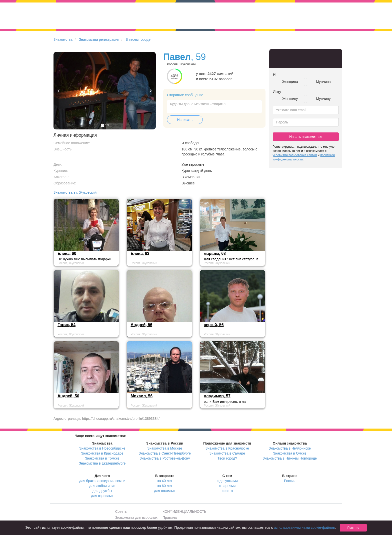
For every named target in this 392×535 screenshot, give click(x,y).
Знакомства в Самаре (227, 453)
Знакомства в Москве (165, 448)
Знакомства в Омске (290, 453)
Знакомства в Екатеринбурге (102, 463)
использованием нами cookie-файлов (304, 528)
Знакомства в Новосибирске (102, 448)
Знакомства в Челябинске (290, 448)
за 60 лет (165, 486)
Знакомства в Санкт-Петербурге (165, 453)
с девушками (227, 481)
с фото (227, 491)
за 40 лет (165, 481)
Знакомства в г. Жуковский (75, 192)
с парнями (227, 486)
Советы (121, 512)
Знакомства (63, 39)
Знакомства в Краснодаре (102, 453)
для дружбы (102, 491)
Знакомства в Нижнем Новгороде (290, 458)
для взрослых (102, 496)
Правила (170, 518)
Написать (185, 120)
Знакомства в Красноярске (227, 448)
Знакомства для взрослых (136, 518)
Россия (290, 481)
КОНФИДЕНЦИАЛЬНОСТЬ (184, 512)
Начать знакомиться (306, 137)
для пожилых (165, 491)
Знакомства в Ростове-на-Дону (165, 458)
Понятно (353, 528)
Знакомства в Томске (102, 458)
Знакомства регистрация (99, 39)
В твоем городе (138, 39)
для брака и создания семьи (102, 481)
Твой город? (227, 458)
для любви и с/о (102, 486)
